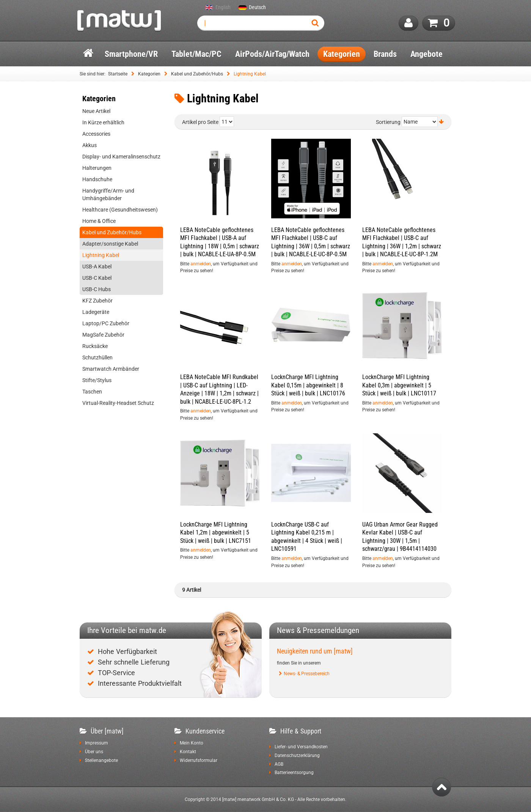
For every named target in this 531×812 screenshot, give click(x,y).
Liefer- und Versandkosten (301, 747)
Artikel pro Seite (200, 122)
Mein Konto (192, 743)
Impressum (97, 743)
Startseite (118, 74)
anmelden (201, 264)
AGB (279, 764)
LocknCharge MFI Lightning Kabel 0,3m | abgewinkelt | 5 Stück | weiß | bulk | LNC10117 (399, 385)
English (223, 8)
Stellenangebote (101, 760)
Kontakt (188, 752)
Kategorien (149, 74)
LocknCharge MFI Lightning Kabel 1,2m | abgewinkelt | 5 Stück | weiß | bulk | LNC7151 (216, 533)
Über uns (94, 752)
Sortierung (388, 122)
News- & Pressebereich (307, 674)
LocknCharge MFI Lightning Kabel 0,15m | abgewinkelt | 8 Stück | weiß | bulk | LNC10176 (308, 385)
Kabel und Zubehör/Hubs (197, 74)
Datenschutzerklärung (297, 756)
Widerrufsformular (199, 760)
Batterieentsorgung (294, 773)
